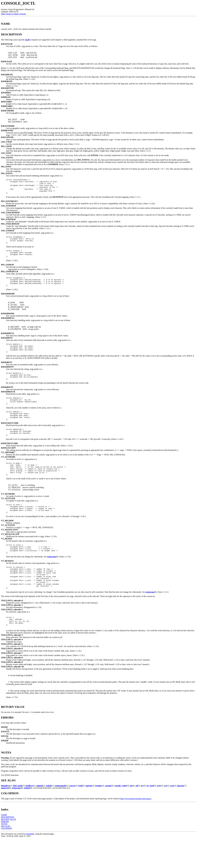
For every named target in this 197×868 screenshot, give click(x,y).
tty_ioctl (150, 815)
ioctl (27, 40)
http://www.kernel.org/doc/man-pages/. (136, 828)
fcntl (80, 815)
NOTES (4, 854)
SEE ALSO (6, 856)
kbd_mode (18, 815)
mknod (39, 815)
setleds (49, 815)
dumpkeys (5, 815)
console (108, 815)
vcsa (172, 815)
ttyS (159, 815)
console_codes (121, 815)
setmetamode (61, 815)
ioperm (89, 815)
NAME (4, 844)
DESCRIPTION (8, 847)
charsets (180, 815)
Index (3, 14)
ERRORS (5, 851)
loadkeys (29, 815)
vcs (165, 815)
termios (98, 815)
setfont (27, 818)
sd (137, 815)
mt (131, 815)
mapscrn (5, 818)
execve (72, 815)
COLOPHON (6, 858)
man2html (30, 864)
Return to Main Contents (16, 14)
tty (142, 815)
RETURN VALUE (9, 849)
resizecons (51, 579)
